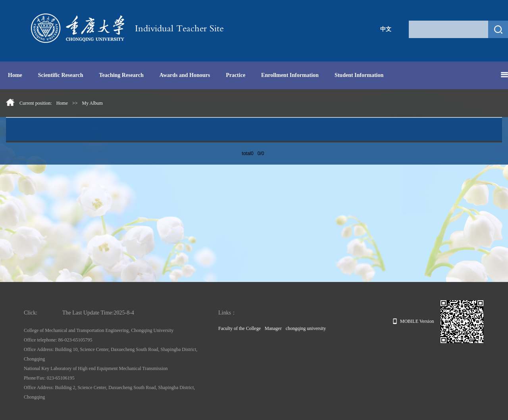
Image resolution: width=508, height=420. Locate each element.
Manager (273, 328)
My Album (92, 103)
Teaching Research (121, 75)
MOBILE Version (413, 321)
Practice (236, 75)
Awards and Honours (185, 75)
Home (15, 75)
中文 (386, 29)
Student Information (359, 75)
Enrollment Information (290, 75)
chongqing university (306, 328)
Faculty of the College (240, 328)
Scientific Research (61, 75)
